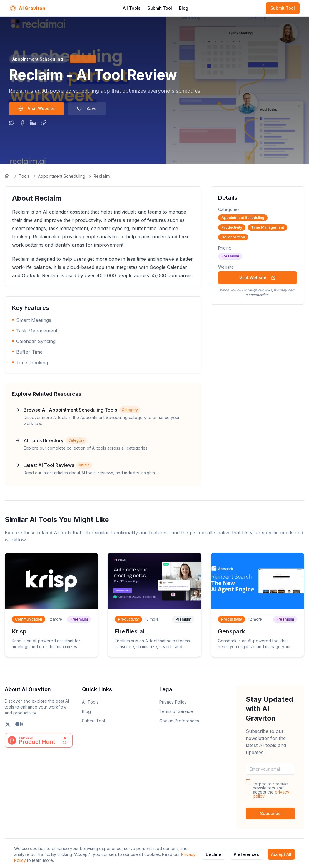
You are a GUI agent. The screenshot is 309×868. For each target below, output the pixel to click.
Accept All (281, 854)
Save (87, 108)
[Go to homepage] (8, 176)
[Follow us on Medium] (19, 724)
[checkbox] (248, 782)
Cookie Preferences (179, 721)
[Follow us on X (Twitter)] (8, 724)
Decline (214, 854)
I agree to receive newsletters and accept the (271, 790)
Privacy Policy (173, 702)
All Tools (132, 8)
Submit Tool (160, 8)
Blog (184, 8)
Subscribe (270, 813)
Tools (24, 176)
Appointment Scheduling (62, 176)
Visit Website (36, 108)
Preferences (246, 854)
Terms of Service (176, 711)
